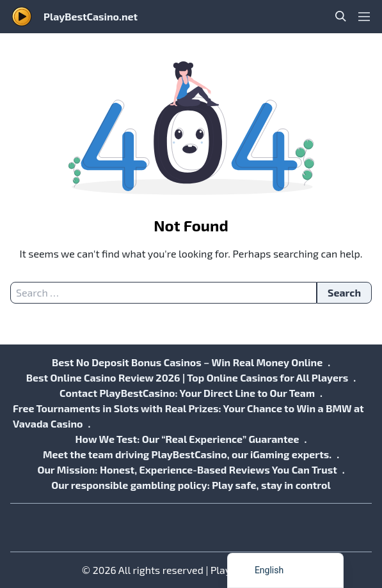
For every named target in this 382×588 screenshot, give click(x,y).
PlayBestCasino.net (91, 16)
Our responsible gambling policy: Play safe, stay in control (191, 485)
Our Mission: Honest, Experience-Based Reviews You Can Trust (187, 469)
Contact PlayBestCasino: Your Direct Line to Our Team (187, 393)
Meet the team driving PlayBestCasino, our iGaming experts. (187, 454)
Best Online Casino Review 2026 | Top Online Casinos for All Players (187, 377)
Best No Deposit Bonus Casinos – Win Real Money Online (187, 362)
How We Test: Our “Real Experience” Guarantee (187, 439)
